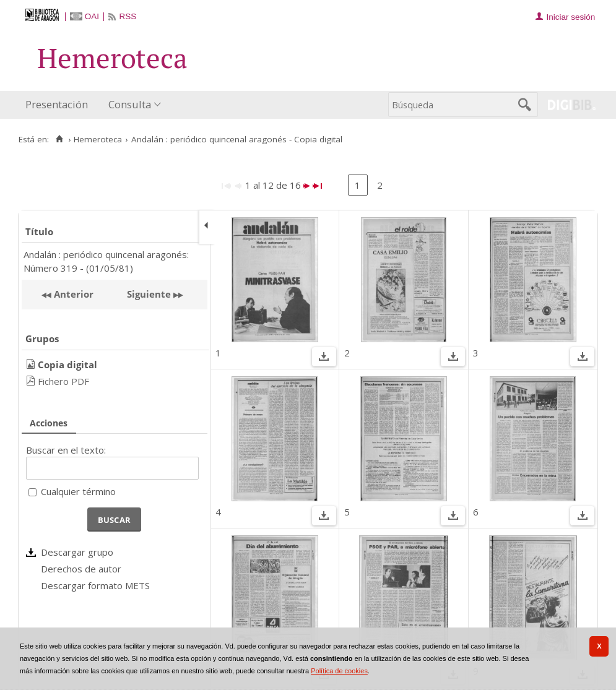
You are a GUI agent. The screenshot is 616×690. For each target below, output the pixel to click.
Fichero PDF (63, 381)
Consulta (130, 104)
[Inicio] (59, 139)
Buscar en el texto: (66, 450)
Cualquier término (78, 491)
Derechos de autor (81, 569)
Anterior (72, 294)
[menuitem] (59, 105)
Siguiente (149, 294)
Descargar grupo (77, 552)
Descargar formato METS (95, 585)
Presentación (57, 104)
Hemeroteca (98, 139)
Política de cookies (339, 671)
